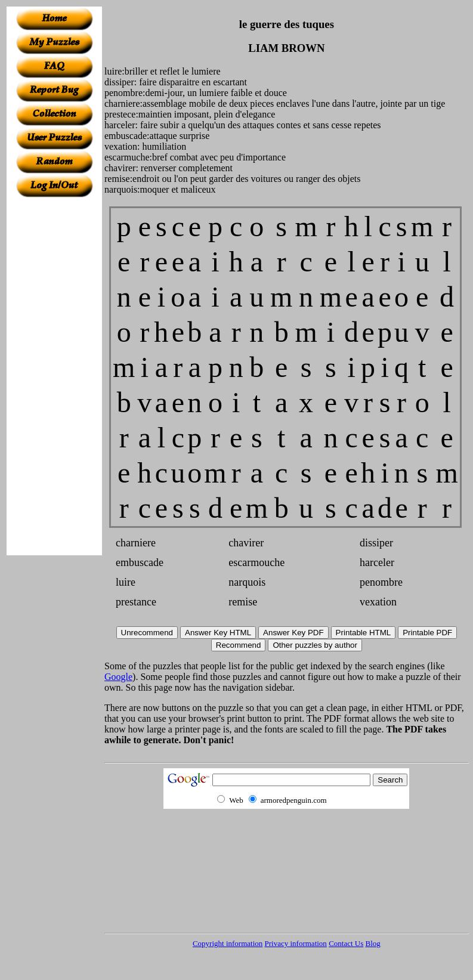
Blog (373, 943)
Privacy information (296, 943)
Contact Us (346, 943)
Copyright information (228, 943)
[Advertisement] (54, 376)
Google (118, 677)
